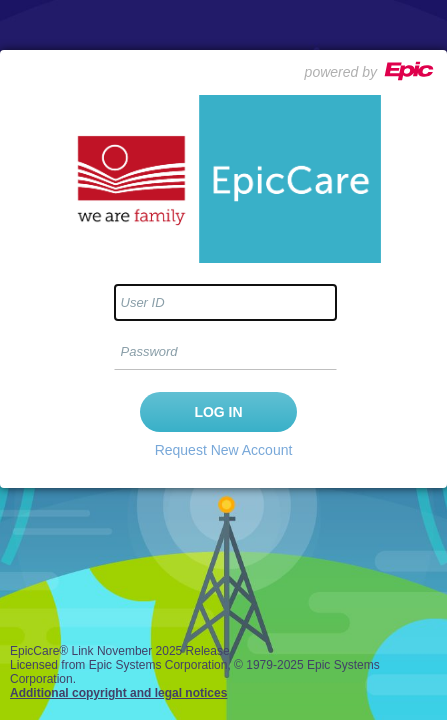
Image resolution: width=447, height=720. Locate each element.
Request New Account (224, 450)
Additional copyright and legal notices (118, 693)
